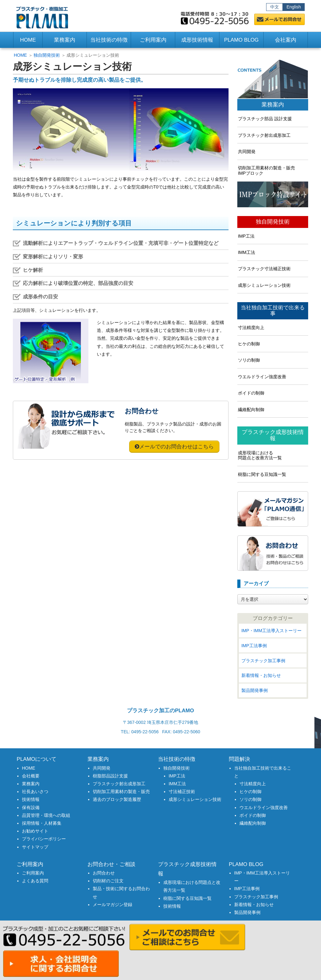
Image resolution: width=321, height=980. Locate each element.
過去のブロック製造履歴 (117, 799)
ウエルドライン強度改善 (262, 377)
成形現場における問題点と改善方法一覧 (260, 455)
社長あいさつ (35, 792)
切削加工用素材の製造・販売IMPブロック (266, 170)
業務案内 (273, 105)
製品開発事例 (255, 690)
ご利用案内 (33, 873)
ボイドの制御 (251, 393)
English (294, 7)
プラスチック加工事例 (263, 661)
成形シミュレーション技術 (264, 285)
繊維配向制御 (251, 410)
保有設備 (31, 807)
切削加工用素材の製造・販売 (121, 792)
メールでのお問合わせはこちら (176, 447)
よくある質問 (35, 881)
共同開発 (247, 152)
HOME (28, 40)
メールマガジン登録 (113, 905)
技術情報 (31, 799)
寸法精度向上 (251, 328)
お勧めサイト (35, 831)
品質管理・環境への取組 (46, 815)
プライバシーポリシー (44, 839)
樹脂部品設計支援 (110, 776)
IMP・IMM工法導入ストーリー (271, 631)
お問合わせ (104, 873)
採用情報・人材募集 (42, 823)
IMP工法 (246, 236)
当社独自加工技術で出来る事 (273, 311)
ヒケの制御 (249, 344)
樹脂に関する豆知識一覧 (262, 474)
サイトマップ (35, 847)
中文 (275, 7)
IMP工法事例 (254, 646)
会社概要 (31, 776)
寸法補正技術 (182, 792)
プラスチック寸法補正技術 (264, 269)
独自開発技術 (47, 55)
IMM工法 (247, 252)
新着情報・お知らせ (261, 675)
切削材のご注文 (108, 881)
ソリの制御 (249, 360)
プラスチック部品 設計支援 (265, 119)
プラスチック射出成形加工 (264, 135)
